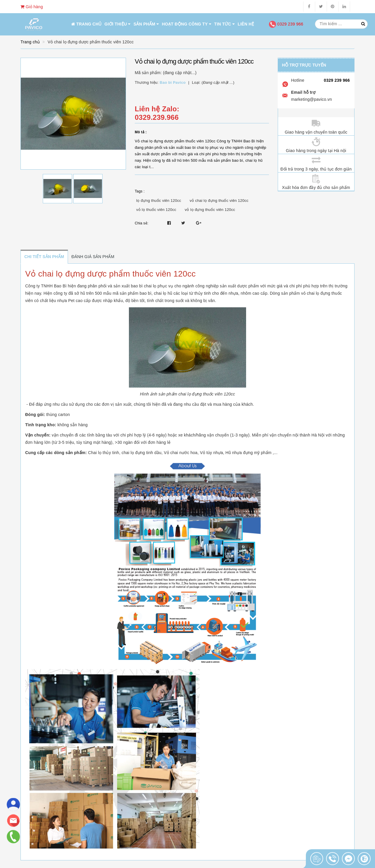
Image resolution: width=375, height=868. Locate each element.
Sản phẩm (146, 24)
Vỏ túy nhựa (211, 453)
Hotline (298, 80)
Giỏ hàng (32, 7)
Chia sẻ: (142, 223)
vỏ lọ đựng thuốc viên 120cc (210, 210)
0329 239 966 (286, 24)
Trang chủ (86, 24)
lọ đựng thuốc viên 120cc (159, 201)
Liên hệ (246, 24)
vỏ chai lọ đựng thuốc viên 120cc (219, 201)
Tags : (140, 191)
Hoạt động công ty (187, 24)
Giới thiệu (118, 24)
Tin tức (224, 24)
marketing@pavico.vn (312, 99)
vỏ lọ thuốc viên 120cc (156, 210)
